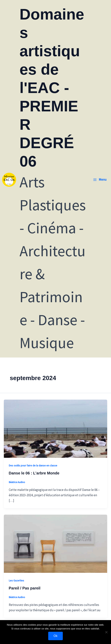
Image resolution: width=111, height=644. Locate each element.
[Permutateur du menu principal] (100, 180)
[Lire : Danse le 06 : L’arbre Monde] (55, 428)
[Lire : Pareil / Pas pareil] (55, 543)
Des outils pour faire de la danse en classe (33, 465)
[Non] (106, 632)
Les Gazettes (16, 580)
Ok (55, 636)
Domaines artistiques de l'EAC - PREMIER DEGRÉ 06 (52, 88)
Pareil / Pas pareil (25, 588)
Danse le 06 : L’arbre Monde (34, 473)
